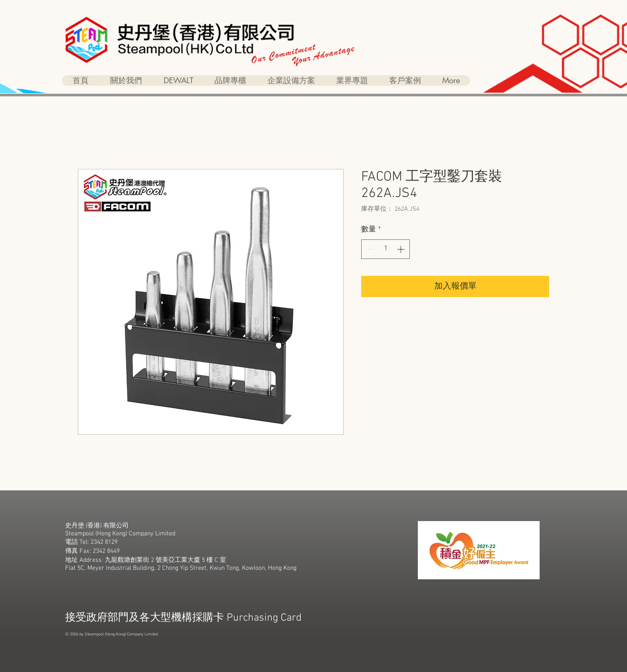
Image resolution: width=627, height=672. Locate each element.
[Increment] (402, 249)
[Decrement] (369, 249)
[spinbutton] (386, 249)
